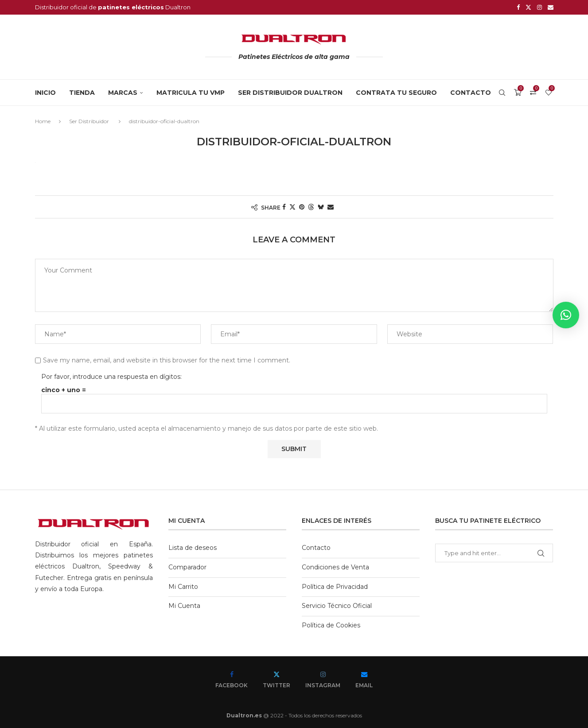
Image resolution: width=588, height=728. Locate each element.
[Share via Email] (331, 206)
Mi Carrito (183, 586)
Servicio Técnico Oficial (337, 605)
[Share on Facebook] (284, 206)
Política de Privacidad (335, 586)
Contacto (471, 92)
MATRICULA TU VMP (191, 92)
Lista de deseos (193, 548)
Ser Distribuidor (89, 121)
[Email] (551, 7)
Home (43, 121)
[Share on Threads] (311, 206)
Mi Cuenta (184, 605)
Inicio (45, 92)
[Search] (502, 92)
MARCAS (123, 92)
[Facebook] (518, 7)
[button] (566, 315)
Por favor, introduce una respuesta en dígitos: (111, 376)
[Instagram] (539, 7)
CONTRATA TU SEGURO (396, 92)
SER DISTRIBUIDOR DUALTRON (290, 92)
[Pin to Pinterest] (302, 206)
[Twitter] (528, 7)
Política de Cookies (331, 625)
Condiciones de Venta (335, 567)
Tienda (82, 92)
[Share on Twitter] (292, 206)
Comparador (187, 567)
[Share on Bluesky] (321, 206)
